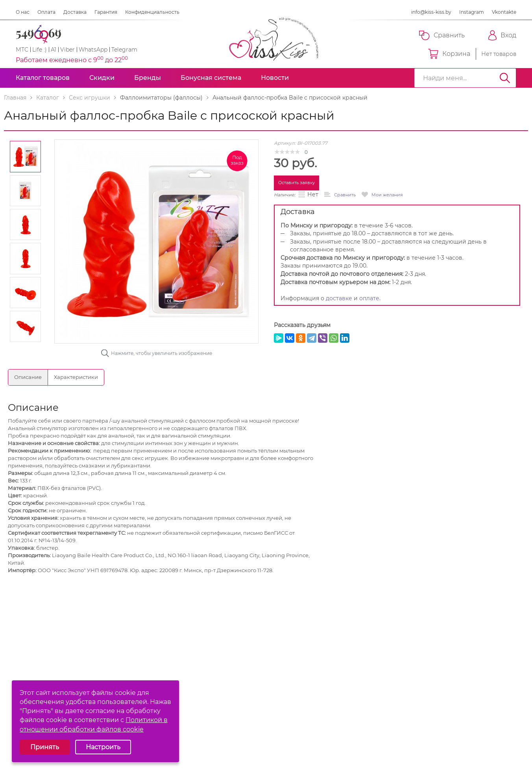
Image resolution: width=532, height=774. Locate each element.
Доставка (75, 12)
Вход (502, 35)
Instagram (472, 12)
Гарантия (106, 12)
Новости (275, 78)
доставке (339, 298)
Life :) (40, 50)
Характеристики (76, 377)
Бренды (148, 78)
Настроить (103, 747)
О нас (23, 12)
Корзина (449, 54)
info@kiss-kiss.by (431, 12)
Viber (67, 50)
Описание (28, 377)
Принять (45, 747)
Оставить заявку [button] (296, 183)
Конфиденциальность (152, 12)
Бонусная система (211, 78)
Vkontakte (504, 12)
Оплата (46, 12)
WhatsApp (93, 50)
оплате (369, 298)
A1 (54, 50)
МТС (22, 50)
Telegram (124, 50)
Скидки (102, 78)
